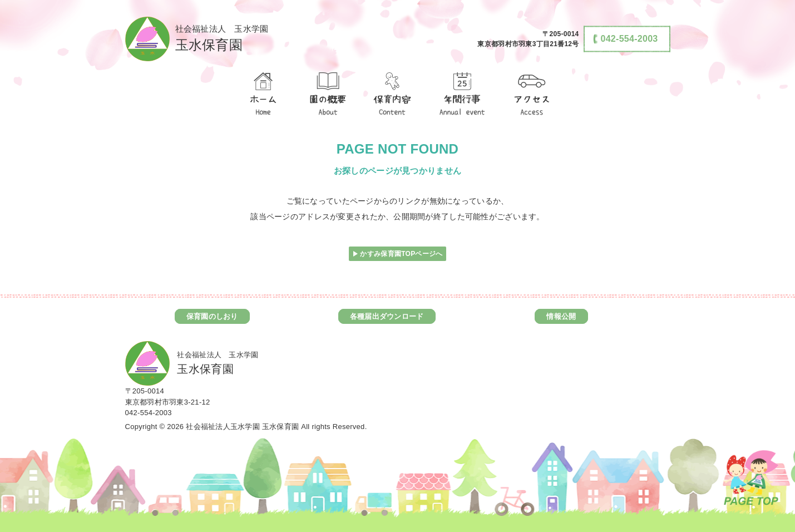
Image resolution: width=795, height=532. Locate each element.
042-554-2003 (149, 413)
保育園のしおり (212, 316)
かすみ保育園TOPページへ (401, 254)
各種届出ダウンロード (387, 316)
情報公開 (561, 316)
